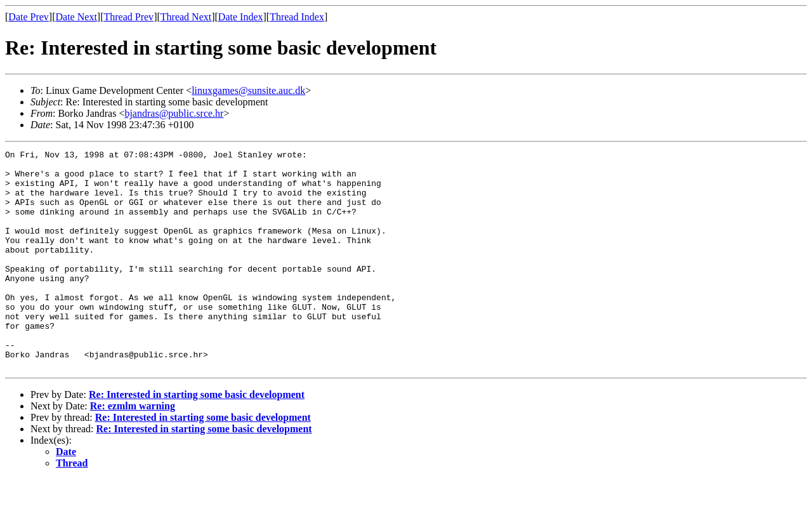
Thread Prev (128, 17)
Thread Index (297, 17)
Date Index (241, 17)
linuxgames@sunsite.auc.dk (248, 90)
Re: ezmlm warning (133, 450)
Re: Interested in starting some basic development (197, 438)
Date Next (76, 17)
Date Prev (29, 17)
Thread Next (186, 17)
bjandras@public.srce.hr (174, 113)
